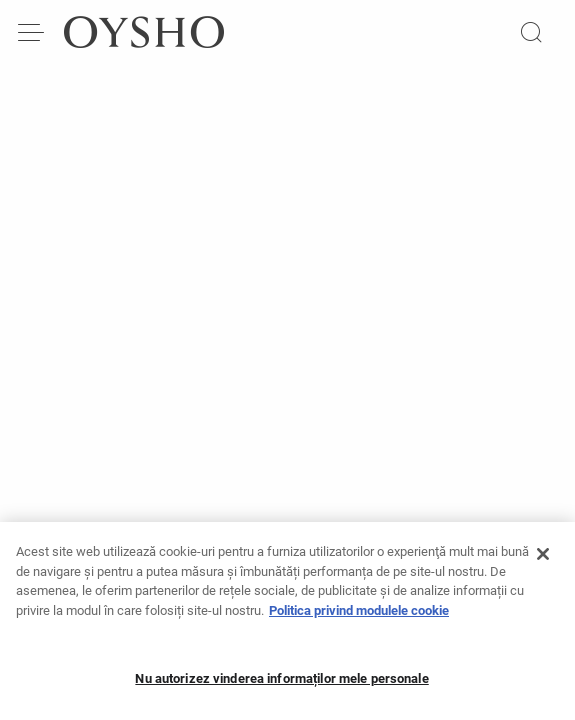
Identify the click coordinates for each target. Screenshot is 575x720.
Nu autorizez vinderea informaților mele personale (281, 683)
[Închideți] (543, 559)
